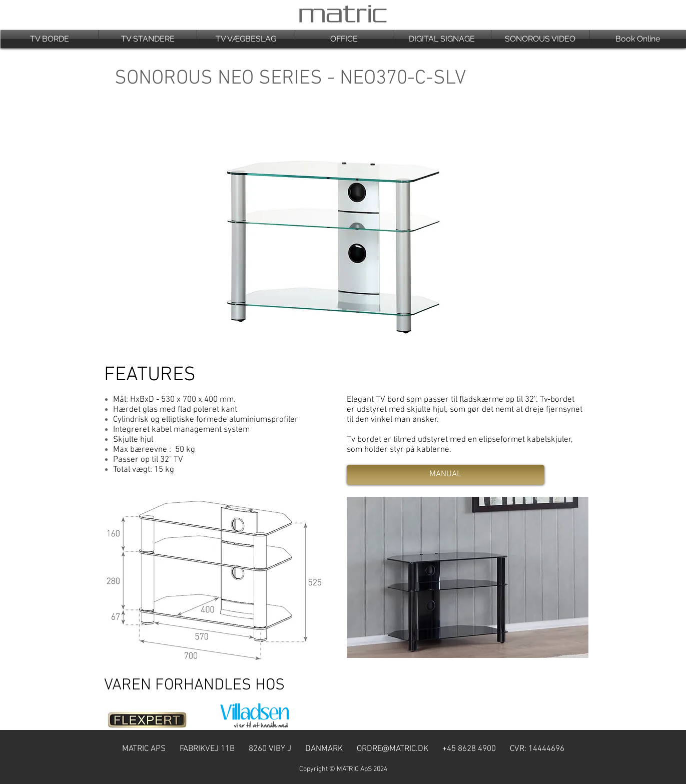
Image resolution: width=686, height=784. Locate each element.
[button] (50, 39)
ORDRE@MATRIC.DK (393, 749)
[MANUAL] (446, 475)
